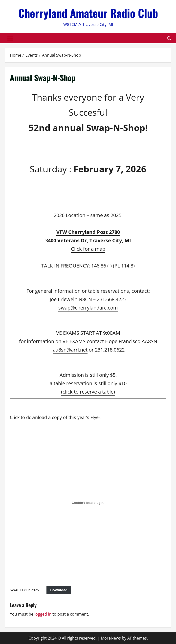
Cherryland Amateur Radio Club (88, 13)
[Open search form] (169, 38)
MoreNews (111, 638)
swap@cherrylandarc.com (88, 308)
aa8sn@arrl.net (70, 350)
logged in (43, 614)
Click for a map (88, 249)
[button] (10, 38)
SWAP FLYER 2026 (24, 590)
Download (59, 590)
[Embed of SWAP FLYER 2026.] (88, 503)
